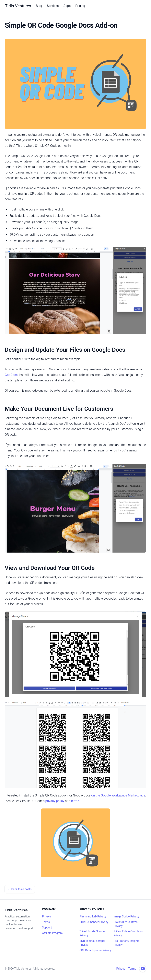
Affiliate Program (52, 933)
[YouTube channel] (143, 969)
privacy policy (55, 801)
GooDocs (11, 375)
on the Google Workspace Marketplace (118, 795)
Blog (39, 6)
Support (47, 927)
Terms (46, 922)
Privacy (46, 916)
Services (53, 6)
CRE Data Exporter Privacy (95, 950)
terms (75, 801)
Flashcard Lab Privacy (93, 916)
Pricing (80, 6)
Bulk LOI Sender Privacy (94, 922)
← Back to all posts (20, 889)
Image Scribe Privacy (126, 916)
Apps (67, 6)
